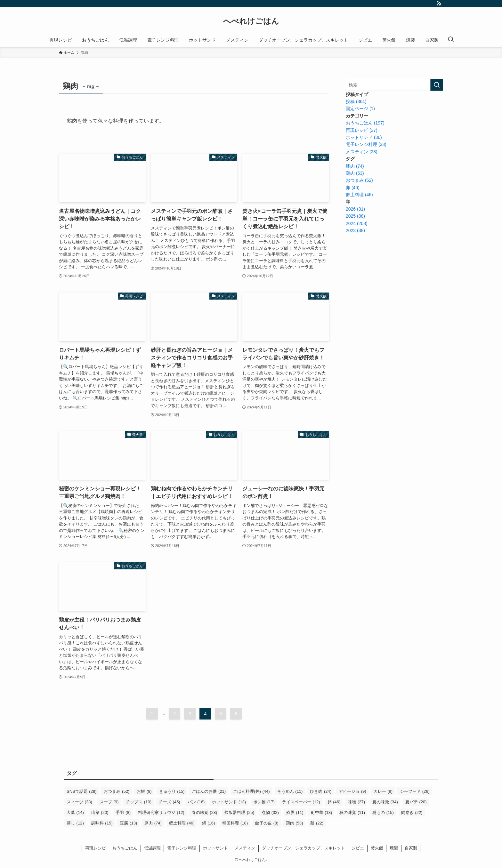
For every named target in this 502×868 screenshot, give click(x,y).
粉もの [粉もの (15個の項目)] (383, 812)
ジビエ (358, 848)
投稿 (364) (356, 101)
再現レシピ (96, 848)
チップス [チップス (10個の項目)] (139, 802)
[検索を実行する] (437, 85)
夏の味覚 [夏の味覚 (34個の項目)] (385, 802)
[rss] (439, 4)
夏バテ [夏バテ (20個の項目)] (416, 802)
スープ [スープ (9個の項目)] (109, 802)
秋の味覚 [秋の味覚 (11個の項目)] (352, 812)
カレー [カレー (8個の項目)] (383, 791)
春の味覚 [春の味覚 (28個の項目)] (205, 812)
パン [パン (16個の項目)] (196, 802)
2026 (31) (355, 209)
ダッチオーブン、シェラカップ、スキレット (304, 848)
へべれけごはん (251, 21)
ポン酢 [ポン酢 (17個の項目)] (264, 802)
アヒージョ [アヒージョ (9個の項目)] (352, 791)
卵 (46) (353, 188)
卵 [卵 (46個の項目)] (334, 802)
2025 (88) (355, 216)
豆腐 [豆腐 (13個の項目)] (128, 823)
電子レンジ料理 (182, 848)
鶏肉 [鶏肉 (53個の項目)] (295, 823)
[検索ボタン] (451, 40)
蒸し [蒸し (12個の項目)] (75, 823)
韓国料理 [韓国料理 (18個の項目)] (235, 823)
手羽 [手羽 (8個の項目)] (123, 812)
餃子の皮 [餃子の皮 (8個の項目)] (267, 823)
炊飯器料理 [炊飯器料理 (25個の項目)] (239, 812)
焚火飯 (377, 848)
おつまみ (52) (359, 180)
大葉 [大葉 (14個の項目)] (75, 812)
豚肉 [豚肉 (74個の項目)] (153, 823)
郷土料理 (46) (359, 195)
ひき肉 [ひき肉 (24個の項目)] (321, 791)
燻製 (394, 848)
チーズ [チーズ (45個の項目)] (170, 802)
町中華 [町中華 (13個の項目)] (322, 812)
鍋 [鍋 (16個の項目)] (209, 823)
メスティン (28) (362, 152)
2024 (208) (357, 223)
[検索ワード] (394, 85)
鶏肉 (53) (355, 173)
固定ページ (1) (360, 108)
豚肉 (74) (355, 166)
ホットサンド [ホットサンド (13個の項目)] (229, 802)
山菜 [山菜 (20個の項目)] (100, 812)
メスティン (245, 848)
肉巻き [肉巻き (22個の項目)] (412, 812)
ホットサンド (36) (364, 137)
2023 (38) (355, 230)
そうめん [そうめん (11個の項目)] (290, 791)
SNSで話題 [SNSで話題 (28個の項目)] (81, 791)
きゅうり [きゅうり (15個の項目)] (172, 791)
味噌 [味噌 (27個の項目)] (356, 802)
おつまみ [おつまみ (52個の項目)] (117, 791)
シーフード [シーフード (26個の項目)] (415, 791)
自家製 (411, 848)
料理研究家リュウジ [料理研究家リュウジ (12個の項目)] (161, 812)
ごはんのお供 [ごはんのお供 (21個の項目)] (209, 791)
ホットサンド (215, 848)
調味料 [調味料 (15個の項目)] (102, 823)
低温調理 (152, 848)
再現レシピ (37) (362, 130)
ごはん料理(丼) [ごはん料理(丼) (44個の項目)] (251, 791)
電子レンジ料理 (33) (366, 144)
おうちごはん (125, 848)
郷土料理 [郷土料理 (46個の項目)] (182, 823)
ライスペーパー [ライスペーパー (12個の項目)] (301, 802)
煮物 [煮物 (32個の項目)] (270, 812)
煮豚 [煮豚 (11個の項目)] (295, 812)
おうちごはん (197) (365, 123)
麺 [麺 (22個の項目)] (317, 823)
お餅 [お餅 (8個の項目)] (144, 791)
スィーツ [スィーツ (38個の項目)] (79, 802)
